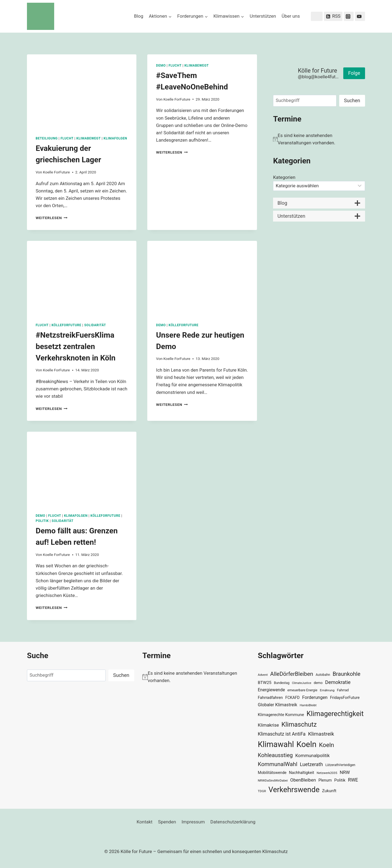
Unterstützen (263, 16)
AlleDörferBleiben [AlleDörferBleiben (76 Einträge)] (292, 674)
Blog (139, 16)
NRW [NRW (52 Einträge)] (345, 772)
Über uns (291, 16)
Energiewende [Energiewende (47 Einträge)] (271, 690)
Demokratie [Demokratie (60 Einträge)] (338, 682)
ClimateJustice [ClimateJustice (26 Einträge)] (301, 683)
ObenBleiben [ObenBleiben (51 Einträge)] (303, 780)
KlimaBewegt (89, 138)
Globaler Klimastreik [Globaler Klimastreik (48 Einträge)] (278, 705)
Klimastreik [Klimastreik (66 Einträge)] (321, 734)
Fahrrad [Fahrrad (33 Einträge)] (343, 690)
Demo (161, 66)
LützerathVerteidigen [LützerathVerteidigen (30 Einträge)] (340, 765)
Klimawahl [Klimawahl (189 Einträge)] (276, 744)
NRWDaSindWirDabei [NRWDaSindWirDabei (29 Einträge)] (273, 780)
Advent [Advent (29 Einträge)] (263, 675)
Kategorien (284, 177)
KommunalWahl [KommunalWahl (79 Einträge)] (278, 764)
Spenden (167, 822)
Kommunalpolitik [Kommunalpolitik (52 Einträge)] (313, 755)
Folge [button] (354, 73)
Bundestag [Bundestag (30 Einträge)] (282, 683)
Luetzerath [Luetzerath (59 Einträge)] (311, 764)
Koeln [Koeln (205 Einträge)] (307, 744)
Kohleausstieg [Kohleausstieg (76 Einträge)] (275, 755)
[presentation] (82, 91)
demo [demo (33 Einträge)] (318, 683)
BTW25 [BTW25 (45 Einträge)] (265, 683)
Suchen (352, 100)
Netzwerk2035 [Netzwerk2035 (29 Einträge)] (327, 773)
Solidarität (95, 325)
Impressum (193, 822)
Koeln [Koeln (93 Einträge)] (327, 745)
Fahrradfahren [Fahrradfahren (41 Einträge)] (270, 698)
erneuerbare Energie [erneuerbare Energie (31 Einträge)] (302, 690)
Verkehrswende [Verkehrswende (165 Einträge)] (294, 790)
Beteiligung (47, 138)
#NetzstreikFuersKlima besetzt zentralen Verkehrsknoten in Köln (76, 346)
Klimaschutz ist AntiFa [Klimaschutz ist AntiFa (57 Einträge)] (282, 734)
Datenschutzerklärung (233, 822)
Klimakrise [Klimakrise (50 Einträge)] (268, 725)
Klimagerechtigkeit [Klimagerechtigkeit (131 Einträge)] (335, 714)
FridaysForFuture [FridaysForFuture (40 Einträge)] (345, 698)
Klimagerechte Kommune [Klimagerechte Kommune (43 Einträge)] (281, 715)
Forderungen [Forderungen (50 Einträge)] (315, 697)
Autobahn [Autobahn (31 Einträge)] (323, 675)
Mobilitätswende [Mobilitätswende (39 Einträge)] (272, 773)
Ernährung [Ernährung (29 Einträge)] (327, 690)
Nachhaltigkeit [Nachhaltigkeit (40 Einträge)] (301, 773)
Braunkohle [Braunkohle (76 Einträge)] (347, 674)
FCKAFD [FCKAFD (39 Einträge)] (293, 698)
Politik (42, 521)
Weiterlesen (52, 218)
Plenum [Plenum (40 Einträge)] (325, 780)
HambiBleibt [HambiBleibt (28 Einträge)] (308, 705)
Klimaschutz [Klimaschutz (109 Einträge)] (299, 724)
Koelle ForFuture (56, 172)
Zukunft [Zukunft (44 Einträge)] (329, 791)
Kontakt (145, 822)
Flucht (67, 138)
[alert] (319, 139)
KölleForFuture (66, 325)
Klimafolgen (116, 138)
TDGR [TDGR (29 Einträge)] (262, 791)
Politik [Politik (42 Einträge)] (340, 780)
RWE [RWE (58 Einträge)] (353, 780)
